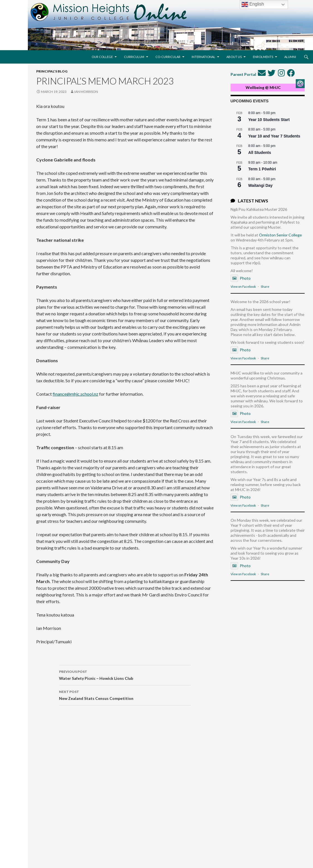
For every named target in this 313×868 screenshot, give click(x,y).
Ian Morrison (86, 92)
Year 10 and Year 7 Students (274, 136)
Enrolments (263, 57)
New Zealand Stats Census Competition (125, 695)
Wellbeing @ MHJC (263, 87)
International (203, 57)
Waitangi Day (261, 185)
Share (265, 286)
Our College (102, 57)
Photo (241, 278)
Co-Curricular (168, 57)
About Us (234, 57)
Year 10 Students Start (269, 120)
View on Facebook (243, 286)
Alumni (290, 57)
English (253, 4)
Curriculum (134, 57)
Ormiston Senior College (280, 235)
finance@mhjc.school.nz (75, 394)
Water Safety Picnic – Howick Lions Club (125, 674)
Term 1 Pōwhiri (262, 169)
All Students (260, 153)
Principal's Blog (52, 71)
